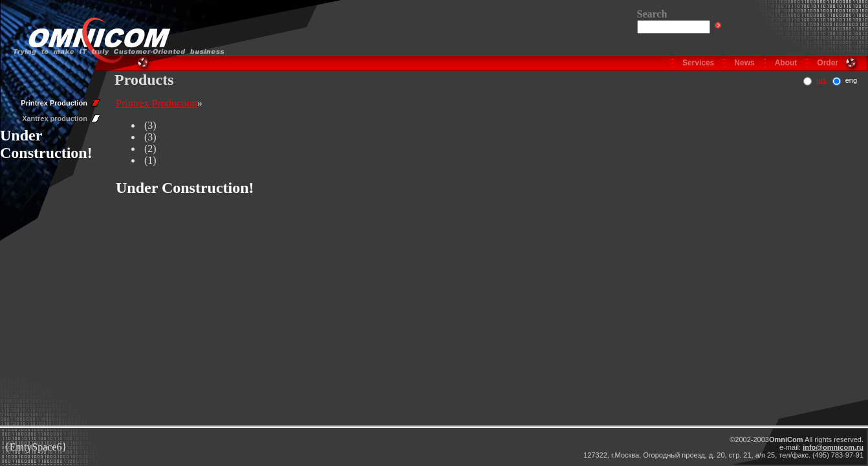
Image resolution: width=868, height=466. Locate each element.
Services (698, 63)
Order (828, 63)
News (744, 63)
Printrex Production (54, 103)
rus (821, 80)
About (786, 63)
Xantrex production (55, 118)
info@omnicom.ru (833, 447)
